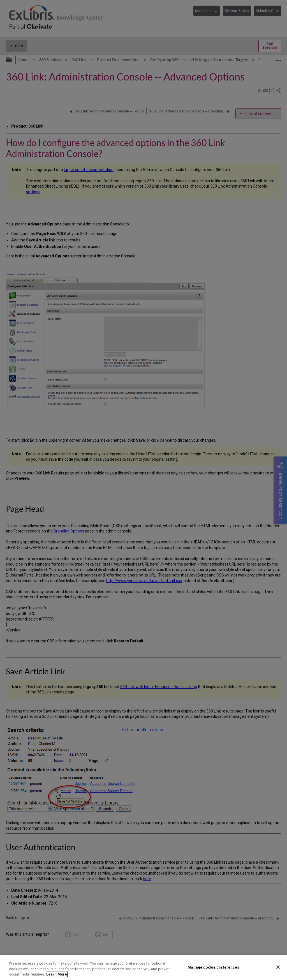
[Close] (278, 967)
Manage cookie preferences (213, 967)
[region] (143, 968)
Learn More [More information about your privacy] (57, 974)
